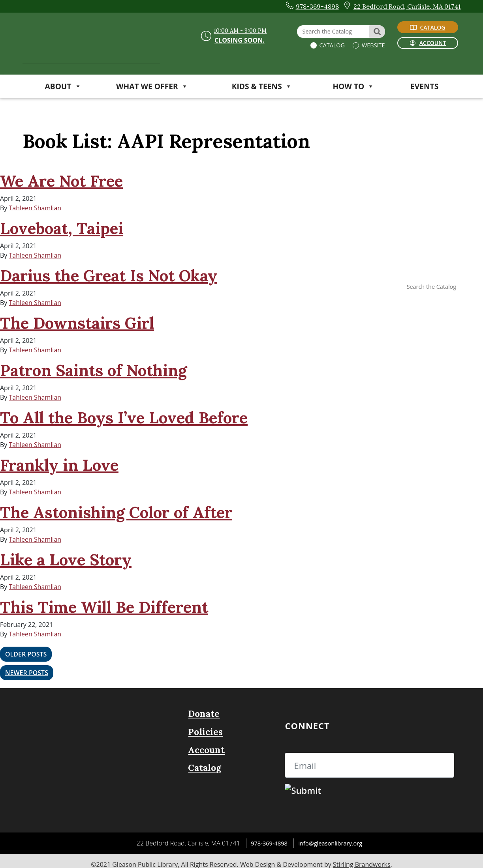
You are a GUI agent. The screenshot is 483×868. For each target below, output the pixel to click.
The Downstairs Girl (77, 323)
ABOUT (63, 86)
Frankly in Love (59, 465)
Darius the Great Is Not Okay (109, 276)
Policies (205, 725)
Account (206, 743)
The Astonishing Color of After (116, 512)
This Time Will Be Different (104, 607)
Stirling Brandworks (362, 857)
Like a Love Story (66, 560)
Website (372, 45)
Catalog (331, 45)
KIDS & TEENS (262, 86)
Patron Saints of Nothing (93, 370)
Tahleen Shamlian (35, 208)
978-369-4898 (266, 836)
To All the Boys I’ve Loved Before (124, 418)
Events (424, 86)
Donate (204, 707)
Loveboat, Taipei (62, 228)
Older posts (26, 653)
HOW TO (353, 86)
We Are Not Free (61, 181)
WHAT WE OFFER (152, 86)
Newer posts (27, 668)
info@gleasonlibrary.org (332, 836)
